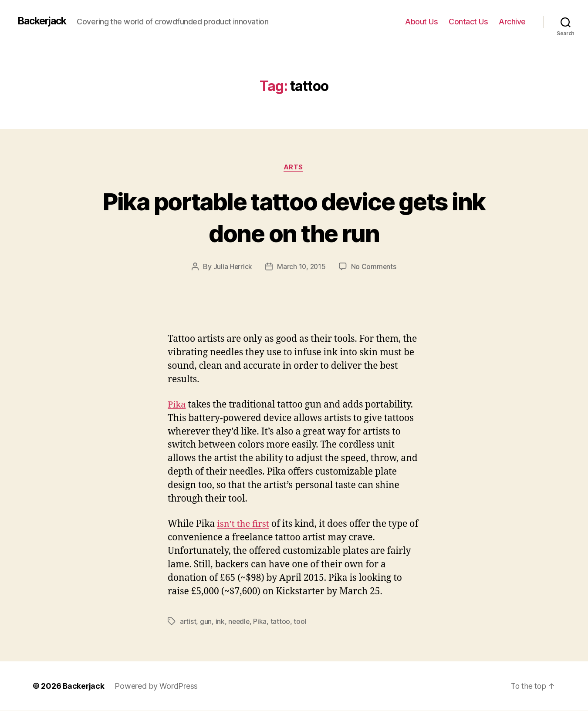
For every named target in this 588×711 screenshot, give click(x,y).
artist (188, 622)
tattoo (282, 622)
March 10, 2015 (301, 267)
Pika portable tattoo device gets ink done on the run (294, 217)
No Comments (374, 267)
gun (206, 622)
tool (302, 622)
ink (221, 622)
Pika (177, 405)
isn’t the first (244, 524)
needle (240, 622)
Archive (512, 22)
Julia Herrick (232, 267)
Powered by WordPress (157, 686)
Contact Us (468, 22)
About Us (421, 22)
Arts (294, 168)
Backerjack (44, 21)
